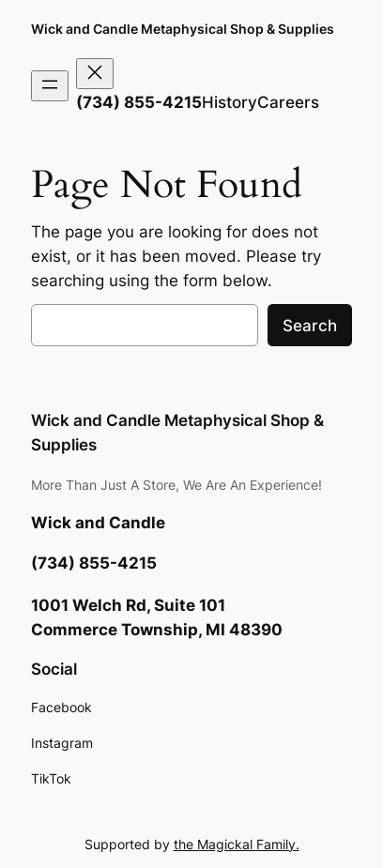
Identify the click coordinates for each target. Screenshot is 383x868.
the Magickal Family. (237, 844)
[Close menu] (95, 74)
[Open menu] (50, 86)
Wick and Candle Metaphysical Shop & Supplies (183, 29)
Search (310, 326)
